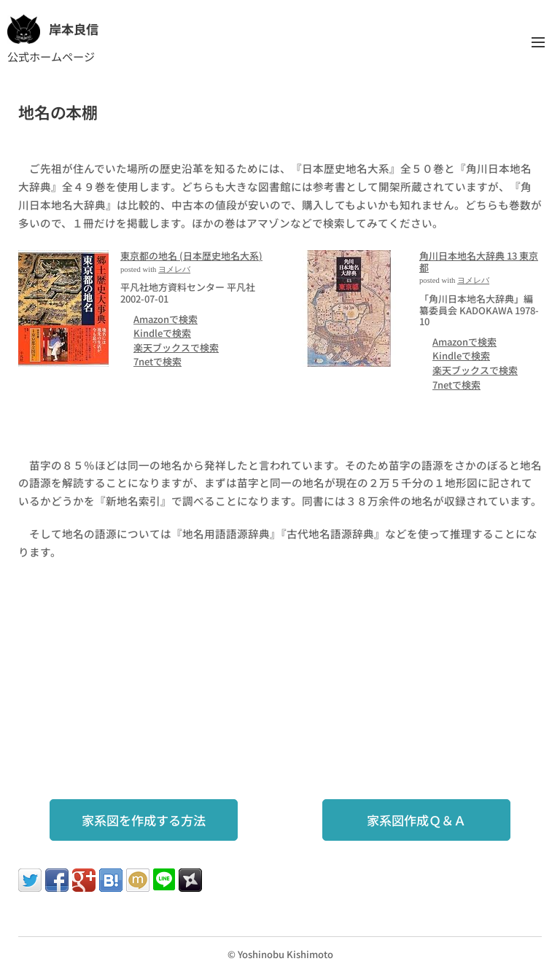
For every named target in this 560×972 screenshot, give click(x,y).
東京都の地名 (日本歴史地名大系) (191, 256)
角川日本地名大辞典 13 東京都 (479, 261)
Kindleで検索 (162, 333)
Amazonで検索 (166, 318)
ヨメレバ (174, 269)
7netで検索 (157, 361)
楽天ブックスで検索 (176, 347)
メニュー (538, 42)
